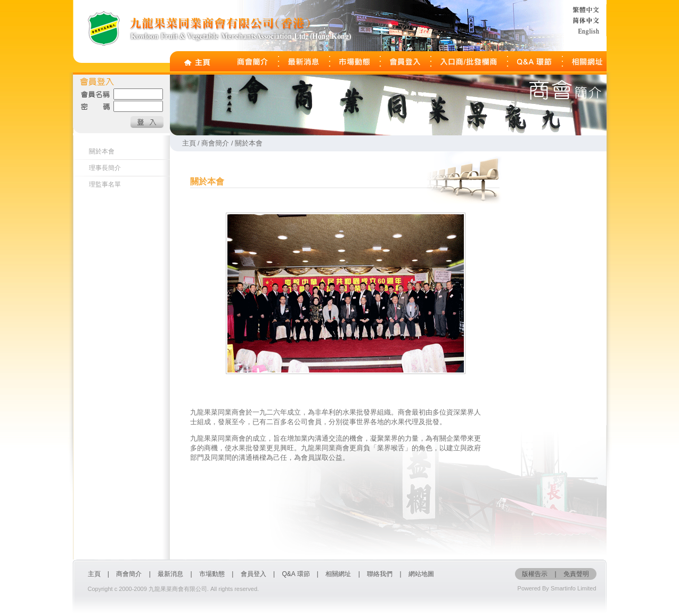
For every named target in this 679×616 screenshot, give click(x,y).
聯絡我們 (380, 574)
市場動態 (212, 574)
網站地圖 (421, 574)
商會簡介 (129, 574)
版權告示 (535, 574)
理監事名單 (105, 184)
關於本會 (102, 151)
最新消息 (170, 574)
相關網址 (338, 574)
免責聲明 (576, 574)
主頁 (94, 574)
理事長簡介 (105, 168)
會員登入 (254, 574)
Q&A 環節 (296, 574)
